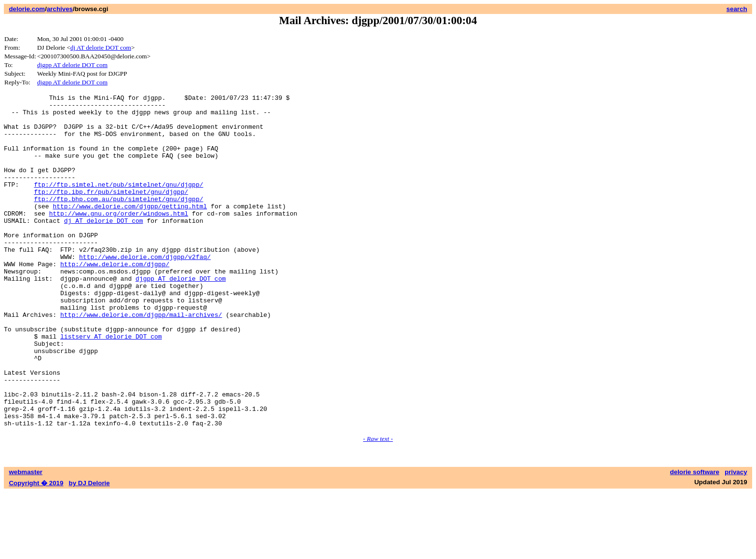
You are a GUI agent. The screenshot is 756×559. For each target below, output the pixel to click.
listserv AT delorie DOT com (111, 385)
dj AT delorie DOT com (101, 48)
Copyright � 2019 (36, 550)
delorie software (695, 539)
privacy (736, 539)
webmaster (26, 539)
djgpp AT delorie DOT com (72, 65)
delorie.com (27, 9)
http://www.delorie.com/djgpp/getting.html (130, 229)
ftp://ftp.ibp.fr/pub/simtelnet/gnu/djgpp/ (111, 212)
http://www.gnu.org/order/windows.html (119, 238)
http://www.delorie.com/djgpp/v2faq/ (145, 290)
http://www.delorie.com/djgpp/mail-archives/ (141, 359)
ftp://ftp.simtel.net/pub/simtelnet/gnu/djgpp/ (118, 203)
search (737, 9)
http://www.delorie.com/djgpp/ (115, 299)
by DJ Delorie (89, 550)
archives (60, 9)
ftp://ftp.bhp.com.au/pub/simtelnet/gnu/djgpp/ (118, 220)
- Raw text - (378, 505)
